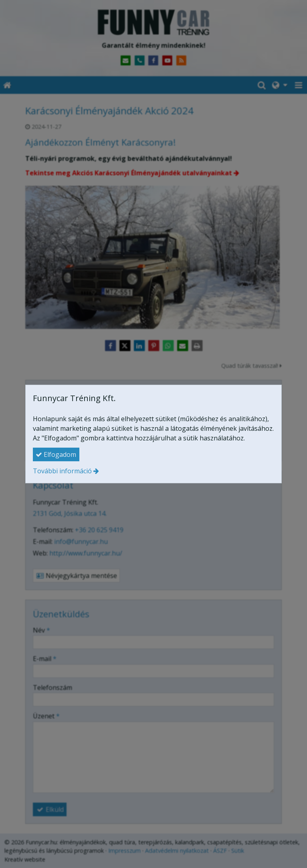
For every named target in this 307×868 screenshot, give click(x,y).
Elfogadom (56, 454)
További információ (62, 471)
